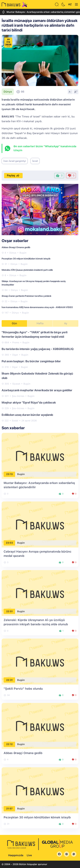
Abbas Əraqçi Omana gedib (16, 247)
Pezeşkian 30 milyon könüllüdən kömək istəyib (26, 259)
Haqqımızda (16, 855)
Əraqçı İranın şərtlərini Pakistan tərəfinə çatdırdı (26, 296)
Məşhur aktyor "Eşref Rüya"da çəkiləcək (29, 402)
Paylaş (13, 176)
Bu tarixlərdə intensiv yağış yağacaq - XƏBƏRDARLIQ (38, 349)
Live (29, 855)
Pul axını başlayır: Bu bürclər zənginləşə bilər (31, 361)
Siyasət (16, 384)
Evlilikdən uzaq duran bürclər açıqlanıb (27, 415)
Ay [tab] (66, 323)
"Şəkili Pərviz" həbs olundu (23, 689)
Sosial (15, 421)
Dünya (8, 92)
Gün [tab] (14, 323)
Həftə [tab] (40, 323)
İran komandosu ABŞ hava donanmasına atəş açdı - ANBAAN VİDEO (37, 307)
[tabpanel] (40, 376)
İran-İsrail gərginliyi (15, 161)
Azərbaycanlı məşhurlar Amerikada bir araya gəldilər (37, 390)
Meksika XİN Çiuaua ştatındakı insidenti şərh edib (27, 270)
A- (70, 92)
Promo (16, 342)
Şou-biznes (18, 396)
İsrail (35, 161)
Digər (15, 355)
